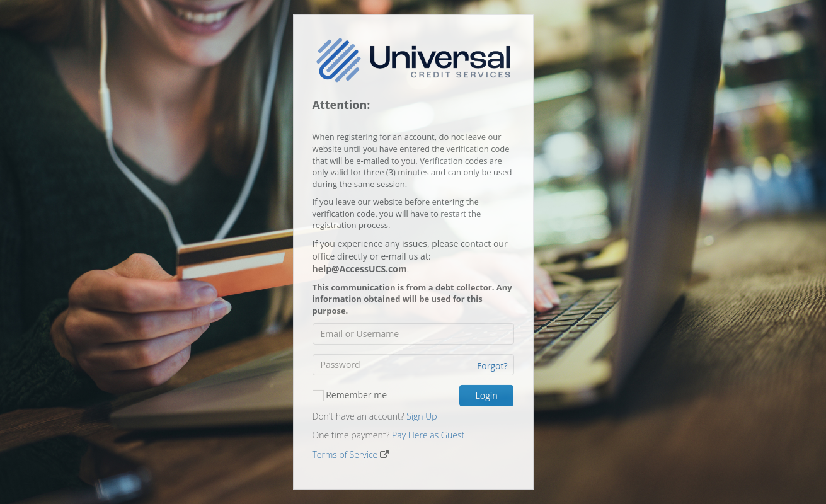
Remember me (350, 395)
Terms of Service (345, 455)
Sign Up (422, 416)
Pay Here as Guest (428, 435)
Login (486, 395)
